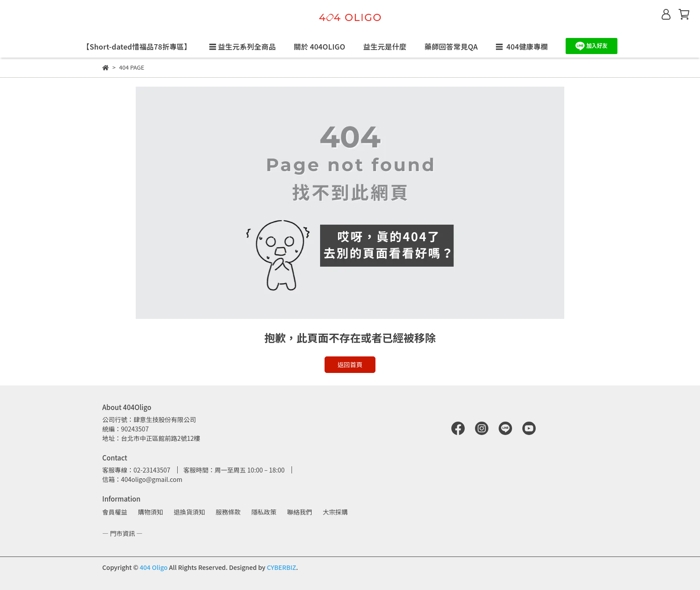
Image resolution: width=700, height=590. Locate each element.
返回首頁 (350, 364)
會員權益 (115, 512)
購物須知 (150, 512)
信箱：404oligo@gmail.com (142, 479)
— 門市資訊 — (122, 533)
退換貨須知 (189, 512)
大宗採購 (335, 512)
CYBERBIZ (282, 567)
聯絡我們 (300, 512)
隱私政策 (264, 512)
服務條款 (228, 512)
